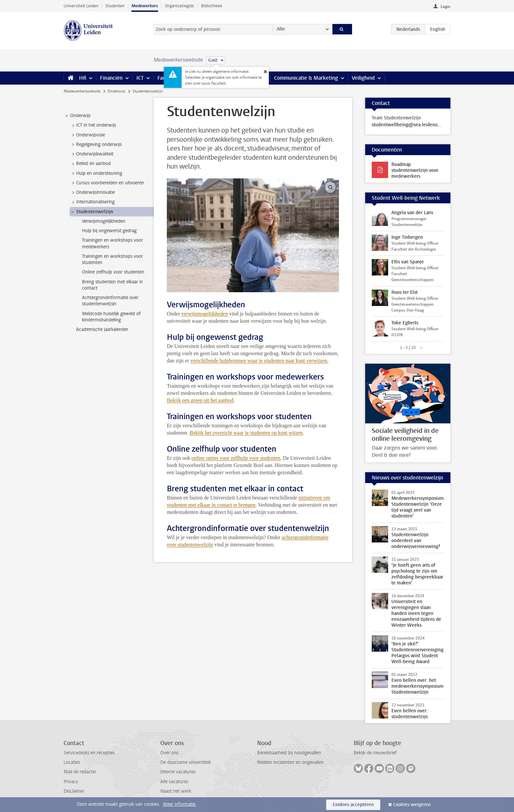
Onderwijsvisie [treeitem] (87, 135)
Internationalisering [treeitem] (92, 202)
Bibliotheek (212, 6)
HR (83, 78)
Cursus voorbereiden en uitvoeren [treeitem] (107, 183)
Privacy (71, 782)
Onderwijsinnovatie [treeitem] (92, 193)
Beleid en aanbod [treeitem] (90, 164)
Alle (281, 29)
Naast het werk (176, 791)
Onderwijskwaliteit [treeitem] (92, 154)
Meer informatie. (180, 804)
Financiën (111, 78)
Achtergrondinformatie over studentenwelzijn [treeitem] (110, 301)
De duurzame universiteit (186, 762)
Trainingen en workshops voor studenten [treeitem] (112, 259)
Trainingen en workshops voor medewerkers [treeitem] (112, 243)
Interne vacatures (178, 772)
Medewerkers (145, 6)
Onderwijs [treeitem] (77, 116)
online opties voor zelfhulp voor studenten (236, 458)
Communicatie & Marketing (306, 78)
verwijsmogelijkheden (205, 314)
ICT (140, 78)
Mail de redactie (80, 772)
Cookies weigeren (412, 805)
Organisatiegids (179, 6)
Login (445, 7)
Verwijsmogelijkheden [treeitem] (104, 221)
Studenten (115, 6)
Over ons (169, 753)
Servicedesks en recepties (89, 753)
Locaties (72, 762)
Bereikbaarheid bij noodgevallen (289, 753)
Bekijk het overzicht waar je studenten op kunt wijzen (246, 433)
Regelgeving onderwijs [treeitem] (96, 145)
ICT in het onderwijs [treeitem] (93, 125)
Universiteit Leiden (81, 6)
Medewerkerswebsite (82, 91)
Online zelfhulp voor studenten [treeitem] (113, 272)
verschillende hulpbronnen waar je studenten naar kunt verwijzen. (259, 361)
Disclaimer (74, 791)
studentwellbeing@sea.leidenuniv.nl (408, 125)
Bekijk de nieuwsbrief (375, 753)
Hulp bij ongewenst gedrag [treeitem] (109, 231)
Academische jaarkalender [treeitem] (102, 329)
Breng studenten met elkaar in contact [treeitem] (112, 285)
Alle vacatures (174, 782)
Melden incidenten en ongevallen (290, 762)
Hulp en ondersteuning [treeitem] (96, 173)
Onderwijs (116, 91)
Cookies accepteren (353, 805)
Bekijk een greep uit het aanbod (200, 400)
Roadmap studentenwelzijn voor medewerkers (415, 170)
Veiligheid (363, 78)
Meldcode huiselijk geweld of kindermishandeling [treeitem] (111, 317)
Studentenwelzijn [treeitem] (91, 212)
